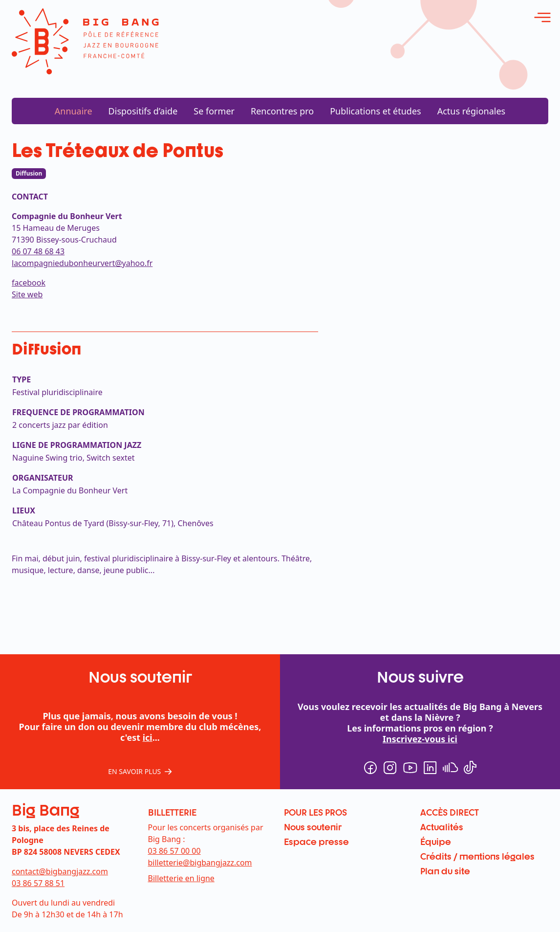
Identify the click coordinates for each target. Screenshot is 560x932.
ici (148, 737)
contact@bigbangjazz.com (60, 871)
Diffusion (29, 173)
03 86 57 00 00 (174, 851)
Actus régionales (472, 111)
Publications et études (376, 111)
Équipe (436, 842)
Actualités (442, 827)
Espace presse (316, 842)
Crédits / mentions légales (477, 856)
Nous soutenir (313, 827)
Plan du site (445, 871)
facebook (29, 283)
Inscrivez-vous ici (420, 739)
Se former (214, 111)
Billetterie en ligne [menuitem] (181, 878)
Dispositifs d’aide (143, 111)
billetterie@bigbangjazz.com (200, 863)
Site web (27, 294)
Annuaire (74, 111)
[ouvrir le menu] (542, 18)
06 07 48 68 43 (38, 251)
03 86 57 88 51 (38, 883)
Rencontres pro (282, 111)
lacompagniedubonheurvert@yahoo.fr (82, 263)
